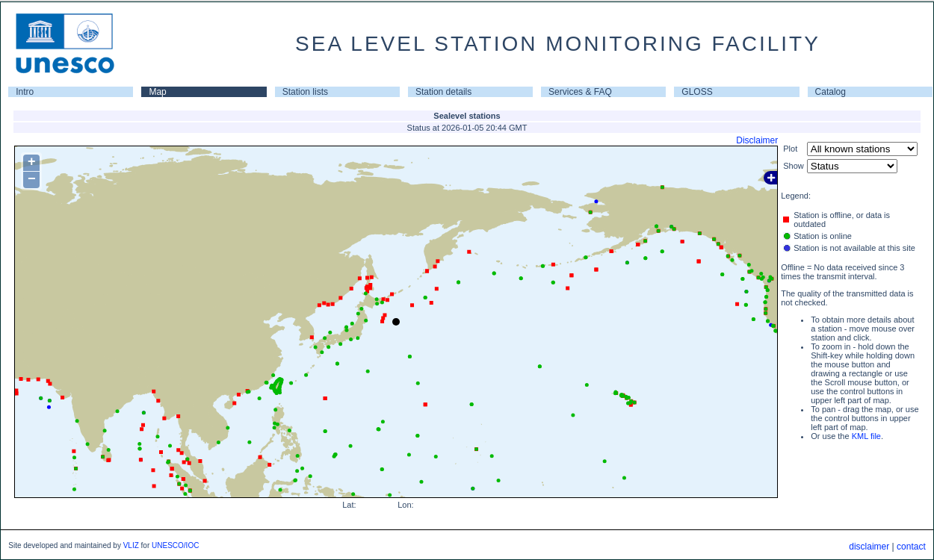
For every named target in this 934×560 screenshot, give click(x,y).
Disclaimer (757, 140)
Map (157, 92)
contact (911, 547)
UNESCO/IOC (175, 545)
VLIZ (131, 545)
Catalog (831, 92)
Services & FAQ (580, 92)
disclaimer (869, 547)
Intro (25, 92)
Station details (443, 92)
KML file (866, 436)
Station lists (305, 92)
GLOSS (697, 92)
